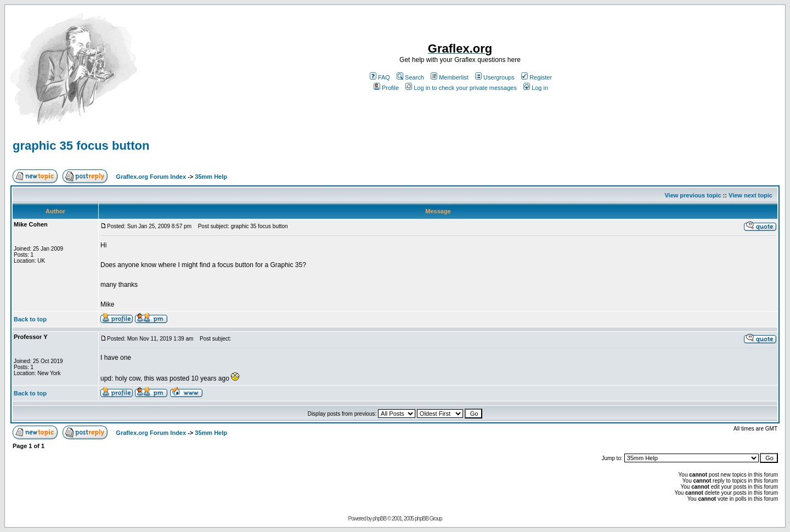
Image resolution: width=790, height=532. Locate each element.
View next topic (751, 195)
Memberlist (450, 77)
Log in (536, 88)
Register (537, 77)
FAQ (380, 77)
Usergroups (495, 77)
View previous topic (693, 195)
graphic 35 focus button (81, 146)
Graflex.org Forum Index (151, 177)
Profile (386, 88)
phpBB (379, 519)
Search (410, 77)
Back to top (30, 319)
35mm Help (211, 177)
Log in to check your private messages (461, 88)
